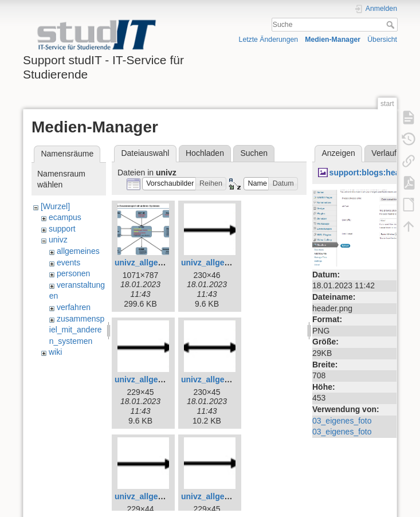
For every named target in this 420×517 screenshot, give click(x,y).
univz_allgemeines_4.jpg (228, 263)
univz (58, 240)
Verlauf (384, 153)
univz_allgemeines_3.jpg (162, 263)
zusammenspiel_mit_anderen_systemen (77, 330)
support (62, 229)
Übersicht (382, 40)
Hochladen (205, 153)
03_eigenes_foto (342, 421)
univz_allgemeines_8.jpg (228, 496)
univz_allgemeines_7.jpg (162, 496)
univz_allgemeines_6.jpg (228, 379)
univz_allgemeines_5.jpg (162, 379)
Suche (392, 25)
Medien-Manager (333, 40)
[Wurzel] (55, 206)
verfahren (74, 307)
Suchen (254, 153)
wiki (55, 352)
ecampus (65, 217)
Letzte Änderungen (269, 40)
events (68, 263)
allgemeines (78, 251)
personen (73, 273)
